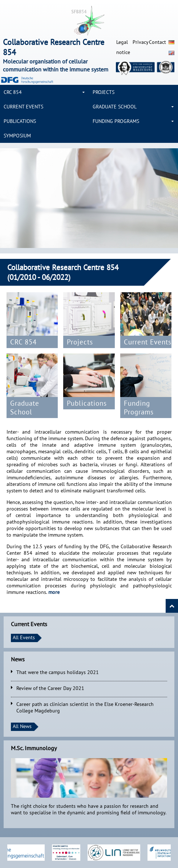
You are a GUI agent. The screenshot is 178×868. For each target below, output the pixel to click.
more (54, 592)
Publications (20, 121)
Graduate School (115, 107)
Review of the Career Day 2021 (50, 688)
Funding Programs (116, 121)
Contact (157, 42)
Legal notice (123, 47)
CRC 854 (13, 92)
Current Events (23, 107)
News (18, 659)
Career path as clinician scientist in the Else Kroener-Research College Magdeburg (85, 707)
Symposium (17, 136)
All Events (24, 637)
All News (22, 726)
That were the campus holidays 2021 (58, 672)
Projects (104, 92)
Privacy (141, 42)
